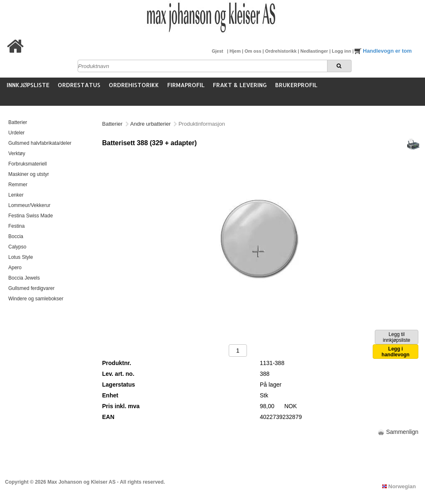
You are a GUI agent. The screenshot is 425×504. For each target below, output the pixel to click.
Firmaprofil (186, 85)
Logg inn (342, 51)
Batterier (18, 122)
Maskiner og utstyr (29, 174)
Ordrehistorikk (282, 51)
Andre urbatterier (151, 124)
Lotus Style (21, 257)
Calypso (17, 247)
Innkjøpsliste (28, 85)
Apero (15, 268)
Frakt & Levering (240, 85)
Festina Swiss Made (31, 216)
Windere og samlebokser (36, 299)
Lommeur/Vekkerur (29, 205)
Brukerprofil (296, 85)
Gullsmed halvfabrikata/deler (40, 143)
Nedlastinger (315, 51)
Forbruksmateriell (28, 164)
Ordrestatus (79, 85)
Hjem (236, 51)
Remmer (18, 185)
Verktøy (17, 153)
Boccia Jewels (24, 278)
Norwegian (399, 486)
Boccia (16, 236)
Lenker (16, 195)
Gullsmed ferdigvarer (31, 288)
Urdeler (16, 133)
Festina (16, 226)
